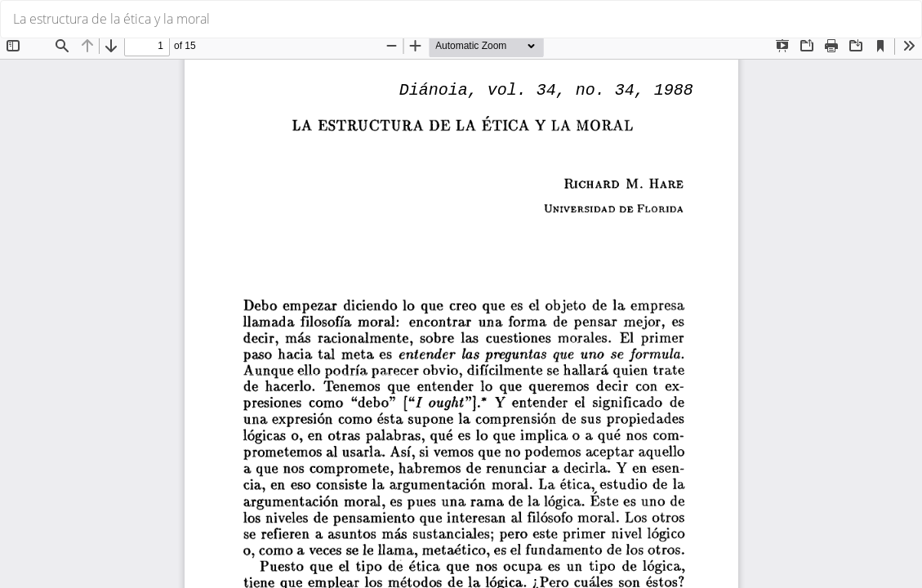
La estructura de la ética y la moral (111, 19)
